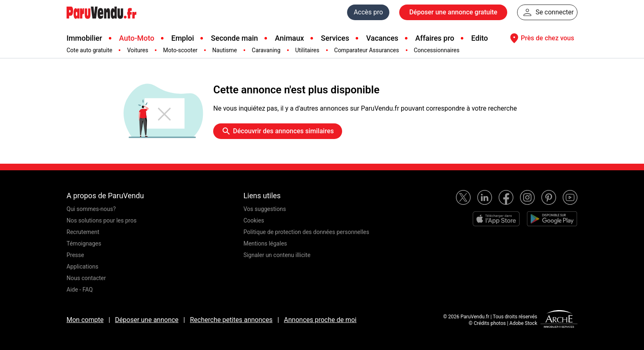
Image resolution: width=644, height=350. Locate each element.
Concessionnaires (437, 50)
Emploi (183, 38)
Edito (480, 38)
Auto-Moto (137, 38)
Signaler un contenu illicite (277, 255)
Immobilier (84, 38)
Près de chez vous (541, 38)
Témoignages (84, 243)
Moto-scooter (180, 50)
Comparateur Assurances (367, 50)
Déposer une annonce (147, 320)
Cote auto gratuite (89, 50)
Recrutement (83, 232)
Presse (75, 255)
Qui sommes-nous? (91, 209)
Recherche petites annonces (231, 320)
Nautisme (225, 50)
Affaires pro (435, 38)
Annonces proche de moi (320, 320)
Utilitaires (307, 50)
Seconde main (235, 38)
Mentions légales (265, 243)
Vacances (382, 38)
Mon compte (85, 320)
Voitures (138, 50)
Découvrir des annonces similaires (277, 131)
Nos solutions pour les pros (101, 220)
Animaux (289, 38)
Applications (83, 267)
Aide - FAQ (80, 290)
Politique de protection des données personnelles (306, 232)
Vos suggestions (265, 209)
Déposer (453, 12)
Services (335, 38)
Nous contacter (86, 278)
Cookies (254, 220)
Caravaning (266, 50)
